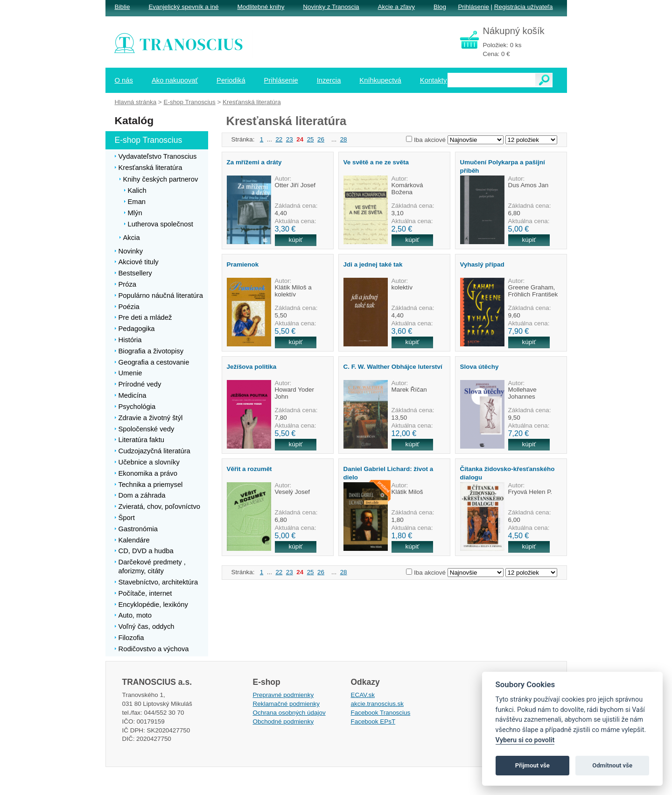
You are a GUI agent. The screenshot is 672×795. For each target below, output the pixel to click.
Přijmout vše (532, 765)
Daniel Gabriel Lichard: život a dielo (388, 473)
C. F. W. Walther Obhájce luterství (393, 367)
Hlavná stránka (136, 102)
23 (290, 139)
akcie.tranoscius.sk (378, 704)
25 (311, 139)
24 (300, 139)
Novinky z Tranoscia (331, 7)
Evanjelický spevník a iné (183, 7)
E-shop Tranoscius (189, 102)
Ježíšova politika (252, 367)
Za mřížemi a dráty (254, 162)
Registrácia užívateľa (524, 7)
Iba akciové (430, 140)
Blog (440, 7)
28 (344, 139)
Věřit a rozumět (249, 469)
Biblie (122, 7)
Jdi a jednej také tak (373, 264)
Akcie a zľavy (396, 7)
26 (321, 139)
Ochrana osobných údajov (289, 713)
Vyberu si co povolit (525, 740)
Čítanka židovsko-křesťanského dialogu (507, 473)
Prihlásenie (473, 7)
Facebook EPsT (373, 721)
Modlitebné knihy (261, 7)
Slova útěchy (479, 367)
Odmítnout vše (612, 765)
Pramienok (243, 264)
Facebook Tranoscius (381, 713)
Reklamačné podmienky (286, 704)
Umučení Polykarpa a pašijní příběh (503, 166)
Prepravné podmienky (283, 695)
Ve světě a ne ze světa (376, 162)
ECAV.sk (363, 695)
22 (279, 139)
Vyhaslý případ (482, 264)
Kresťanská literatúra (252, 102)
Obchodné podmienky (283, 721)
